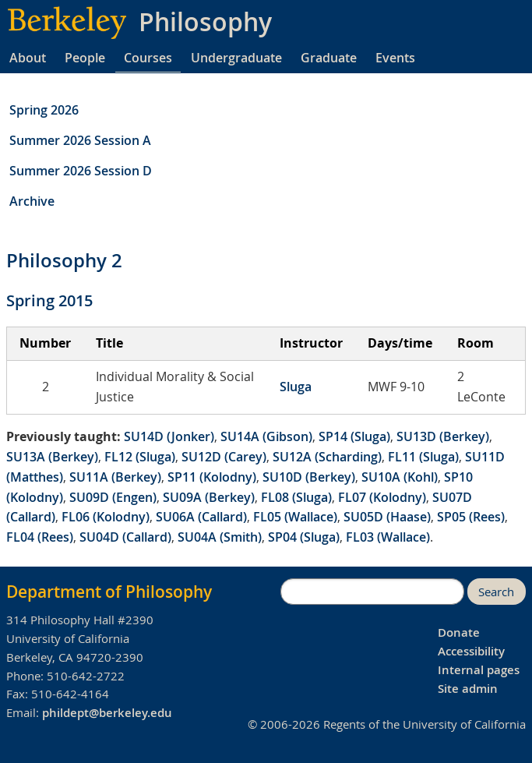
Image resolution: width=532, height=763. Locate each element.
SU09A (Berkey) (209, 497)
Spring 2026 (44, 110)
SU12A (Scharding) (327, 457)
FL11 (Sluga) (423, 457)
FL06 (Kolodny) (106, 517)
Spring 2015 (49, 300)
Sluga (296, 387)
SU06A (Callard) (201, 517)
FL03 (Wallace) (388, 537)
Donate (459, 632)
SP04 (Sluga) (304, 537)
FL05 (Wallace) (295, 517)
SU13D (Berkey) (443, 436)
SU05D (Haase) (387, 517)
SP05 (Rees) (471, 517)
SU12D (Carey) (224, 457)
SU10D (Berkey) (309, 477)
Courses (148, 58)
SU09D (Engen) (113, 497)
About (28, 58)
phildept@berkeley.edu (107, 713)
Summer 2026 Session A (80, 140)
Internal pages (479, 670)
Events (395, 58)
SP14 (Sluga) (354, 436)
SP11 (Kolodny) (212, 477)
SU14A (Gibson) (266, 436)
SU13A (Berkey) (52, 457)
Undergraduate (236, 58)
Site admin (468, 689)
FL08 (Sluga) (296, 497)
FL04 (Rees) (40, 537)
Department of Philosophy (109, 592)
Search (496, 592)
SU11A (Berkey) (115, 477)
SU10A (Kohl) (400, 477)
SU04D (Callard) (125, 537)
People (85, 58)
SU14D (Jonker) (169, 436)
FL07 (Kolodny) (382, 497)
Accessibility (471, 651)
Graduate (329, 58)
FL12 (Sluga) (140, 457)
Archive (32, 201)
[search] (372, 592)
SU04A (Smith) (220, 537)
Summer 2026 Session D (81, 171)
